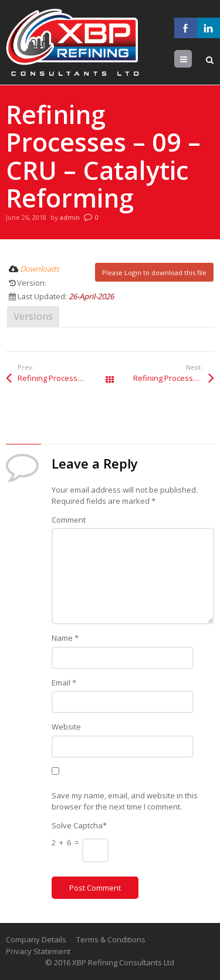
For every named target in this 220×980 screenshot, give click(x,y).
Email (64, 683)
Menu (192, 59)
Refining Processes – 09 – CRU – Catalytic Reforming (64, 378)
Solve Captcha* (79, 825)
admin (70, 217)
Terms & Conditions (111, 939)
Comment (69, 520)
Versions (33, 316)
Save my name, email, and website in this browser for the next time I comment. (125, 801)
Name (65, 638)
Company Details (36, 939)
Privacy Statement (38, 951)
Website (66, 727)
